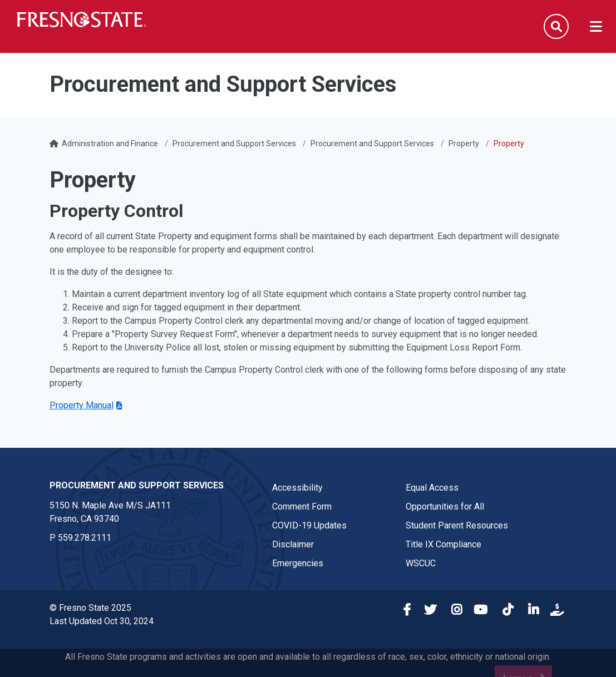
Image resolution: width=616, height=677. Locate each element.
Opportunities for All (445, 506)
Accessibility (297, 488)
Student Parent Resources (457, 525)
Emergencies (298, 563)
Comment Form (302, 506)
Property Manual (82, 405)
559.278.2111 (85, 538)
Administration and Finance (110, 144)
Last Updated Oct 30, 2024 (102, 621)
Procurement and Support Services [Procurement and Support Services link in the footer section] (137, 485)
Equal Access (432, 488)
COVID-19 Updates (309, 525)
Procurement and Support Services (234, 144)
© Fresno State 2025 (90, 608)
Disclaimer (293, 544)
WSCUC (421, 563)
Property (464, 144)
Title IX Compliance (443, 544)
